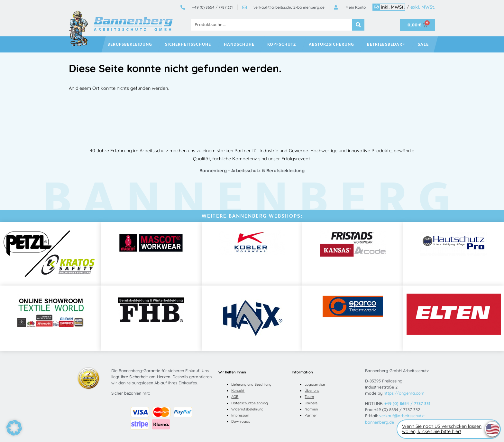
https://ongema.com (404, 393)
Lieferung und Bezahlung (251, 384)
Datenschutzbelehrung (250, 403)
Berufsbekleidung (131, 44)
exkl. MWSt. (423, 7)
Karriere (311, 403)
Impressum (240, 415)
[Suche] (358, 25)
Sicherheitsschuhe (190, 44)
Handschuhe (241, 44)
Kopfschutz (283, 44)
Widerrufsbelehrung (247, 409)
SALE (425, 44)
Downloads (241, 421)
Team (309, 397)
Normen (311, 409)
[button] (14, 428)
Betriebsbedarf (388, 44)
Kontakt (238, 390)
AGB (235, 397)
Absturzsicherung (333, 44)
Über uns (312, 390)
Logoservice (315, 384)
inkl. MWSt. (393, 7)
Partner (311, 415)
